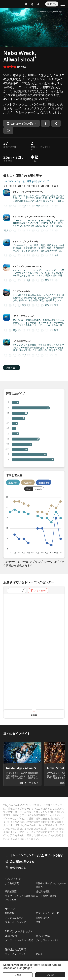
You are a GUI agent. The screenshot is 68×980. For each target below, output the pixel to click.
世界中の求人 (16, 868)
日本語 (18, 975)
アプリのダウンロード (47, 913)
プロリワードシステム (47, 940)
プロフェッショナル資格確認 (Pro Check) (20, 898)
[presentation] (15, 591)
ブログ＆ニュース (14, 918)
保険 (38, 922)
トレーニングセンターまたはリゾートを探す (35, 855)
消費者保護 (11, 891)
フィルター (38, 591)
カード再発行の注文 (46, 896)
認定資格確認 (43, 891)
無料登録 (10, 913)
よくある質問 (12, 883)
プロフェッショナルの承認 (19, 940)
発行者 (39, 954)
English (50, 975)
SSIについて (11, 936)
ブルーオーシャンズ (15, 922)
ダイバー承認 (43, 936)
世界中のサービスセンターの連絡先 (51, 885)
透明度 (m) (44, 483)
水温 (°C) (13, 483)
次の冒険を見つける (20, 862)
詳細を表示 (11, 368)
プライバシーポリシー (17, 954)
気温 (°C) (28, 483)
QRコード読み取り (21, 124)
